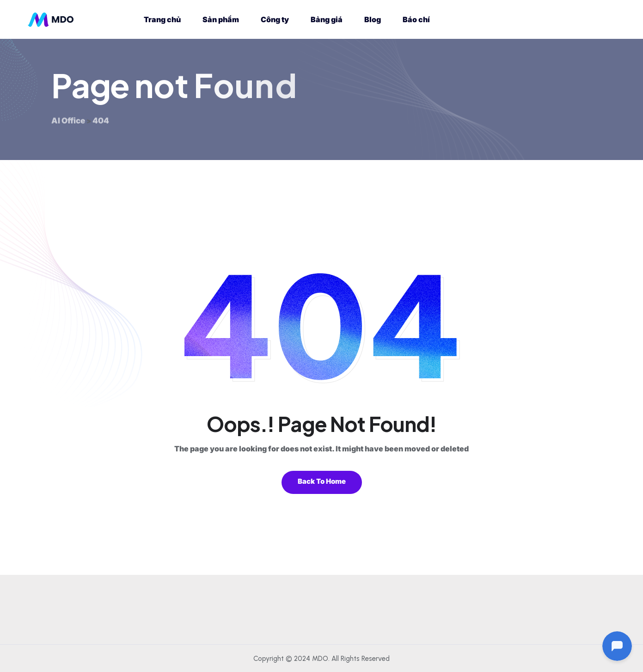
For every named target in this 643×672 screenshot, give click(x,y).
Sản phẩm (221, 19)
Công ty (275, 19)
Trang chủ (162, 19)
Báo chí (416, 19)
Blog (373, 19)
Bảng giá (327, 19)
